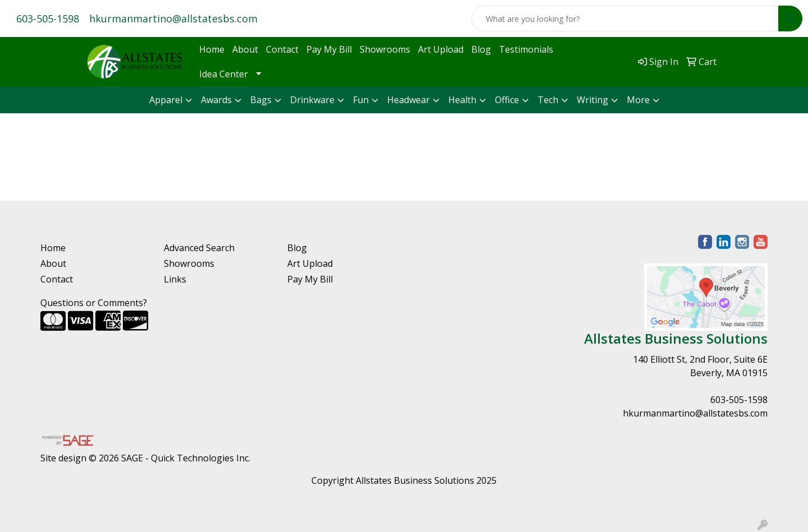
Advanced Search (199, 248)
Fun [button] (361, 100)
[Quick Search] (625, 18)
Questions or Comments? (94, 303)
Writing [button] (593, 100)
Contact (282, 49)
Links (175, 279)
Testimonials (526, 49)
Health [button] (462, 100)
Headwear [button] (408, 100)
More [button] (638, 100)
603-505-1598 (48, 18)
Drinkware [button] (312, 100)
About (245, 49)
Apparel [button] (166, 100)
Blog (481, 49)
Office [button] (507, 100)
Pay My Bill (329, 49)
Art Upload (441, 49)
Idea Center (224, 74)
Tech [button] (548, 100)
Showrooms (385, 49)
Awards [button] (216, 100)
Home (212, 49)
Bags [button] (261, 100)
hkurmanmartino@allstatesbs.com (173, 18)
